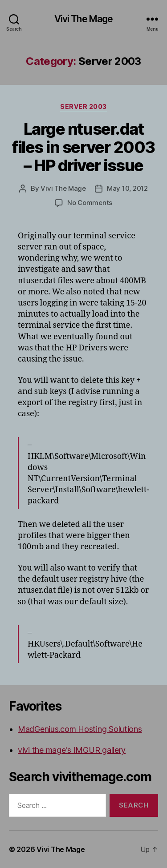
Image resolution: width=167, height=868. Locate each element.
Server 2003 (83, 106)
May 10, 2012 (127, 188)
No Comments (90, 203)
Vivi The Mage (84, 19)
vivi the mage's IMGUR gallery (72, 750)
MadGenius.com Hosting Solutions (80, 729)
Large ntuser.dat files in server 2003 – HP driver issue (83, 147)
